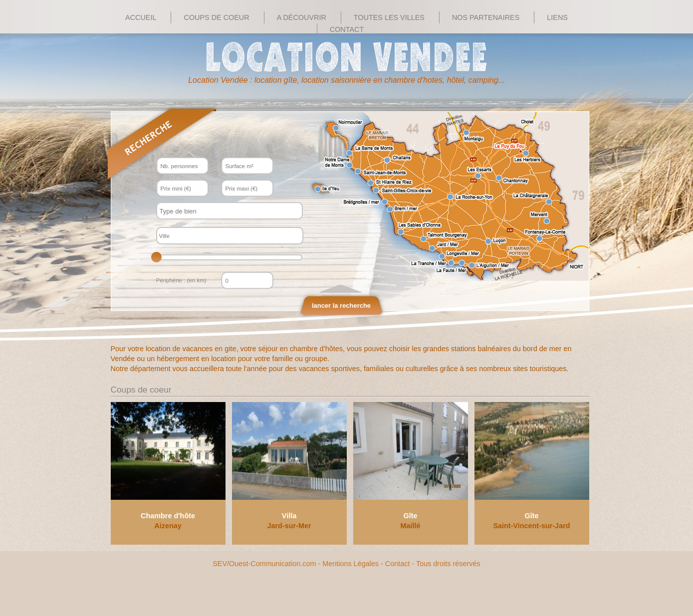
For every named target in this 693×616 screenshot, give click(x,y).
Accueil (141, 17)
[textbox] (221, 211)
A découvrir (302, 17)
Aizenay (168, 526)
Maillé (411, 526)
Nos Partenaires (486, 17)
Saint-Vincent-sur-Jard (531, 526)
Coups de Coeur (216, 17)
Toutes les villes (389, 17)
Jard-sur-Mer (289, 526)
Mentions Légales (350, 564)
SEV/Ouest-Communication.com (264, 564)
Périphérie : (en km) (181, 280)
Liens (557, 17)
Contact (347, 29)
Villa (289, 516)
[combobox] (230, 211)
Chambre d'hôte (168, 516)
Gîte (411, 516)
